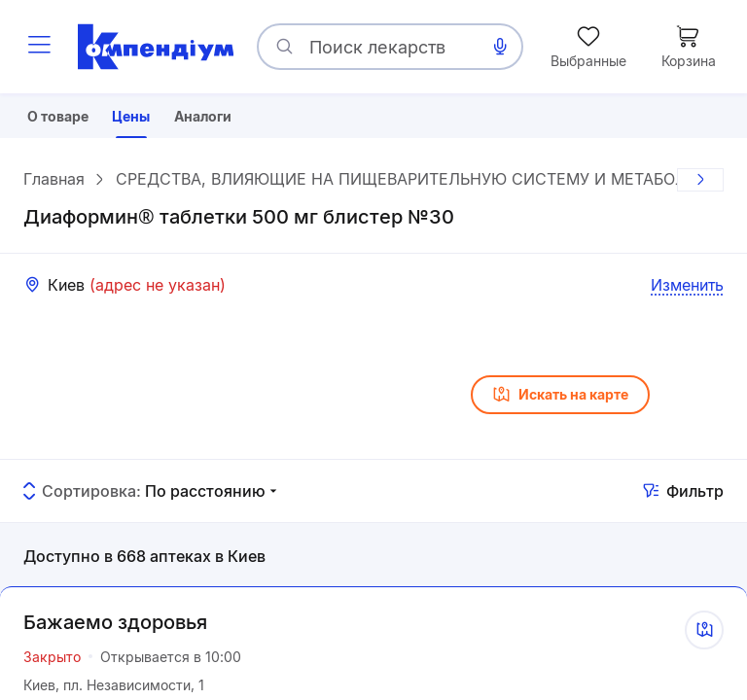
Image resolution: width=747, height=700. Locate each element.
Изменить (687, 293)
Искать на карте (560, 402)
